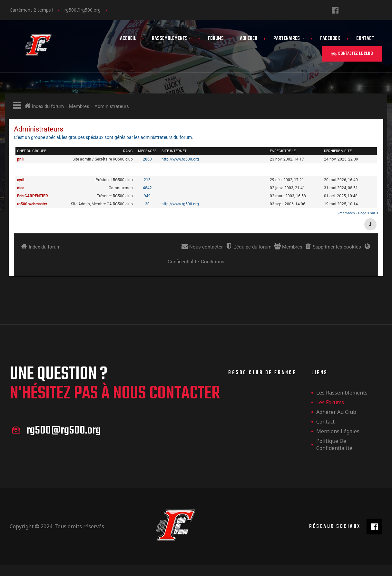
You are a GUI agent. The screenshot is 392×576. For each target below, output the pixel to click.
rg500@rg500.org (83, 10)
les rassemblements (342, 393)
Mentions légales (338, 431)
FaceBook (330, 39)
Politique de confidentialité (334, 444)
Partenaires (289, 39)
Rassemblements (172, 39)
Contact (365, 39)
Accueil (128, 39)
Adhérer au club (336, 412)
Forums (216, 39)
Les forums (330, 402)
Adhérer (249, 39)
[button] (352, 54)
